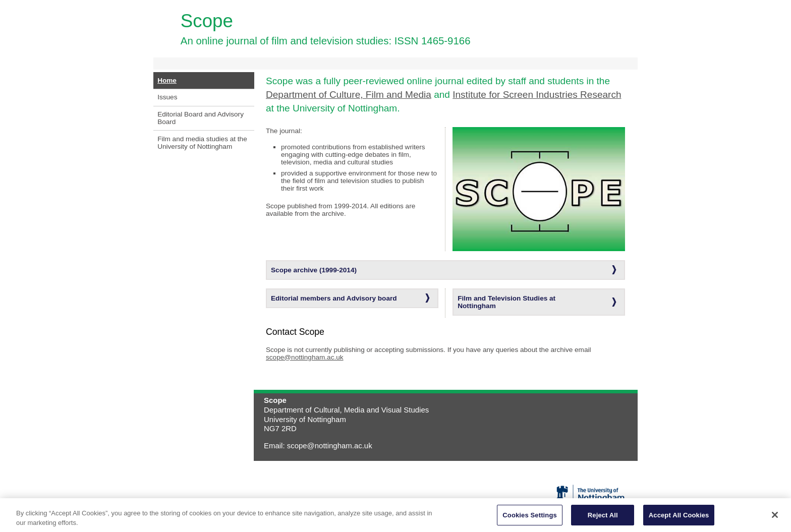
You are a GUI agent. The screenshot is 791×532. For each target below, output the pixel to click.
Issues (167, 97)
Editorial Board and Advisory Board (201, 118)
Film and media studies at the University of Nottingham (202, 143)
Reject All (603, 519)
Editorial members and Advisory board (334, 298)
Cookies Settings (530, 519)
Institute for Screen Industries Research (537, 95)
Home (167, 80)
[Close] (775, 519)
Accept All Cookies (679, 519)
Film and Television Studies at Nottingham (506, 302)
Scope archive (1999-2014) (314, 270)
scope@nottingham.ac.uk (305, 357)
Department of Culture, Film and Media (349, 95)
